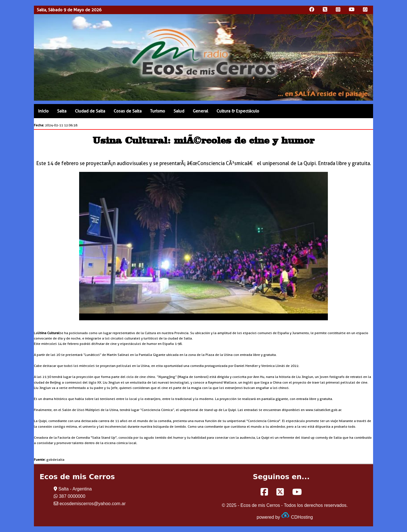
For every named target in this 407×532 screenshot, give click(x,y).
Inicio (43, 111)
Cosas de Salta (128, 111)
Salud (179, 111)
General (200, 111)
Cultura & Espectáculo (238, 111)
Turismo (158, 111)
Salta (62, 111)
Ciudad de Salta (90, 111)
